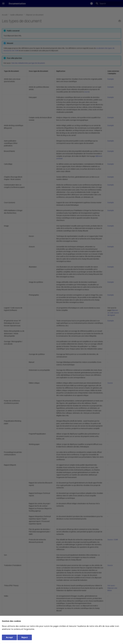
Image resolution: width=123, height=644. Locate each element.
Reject (25, 637)
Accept (9, 637)
